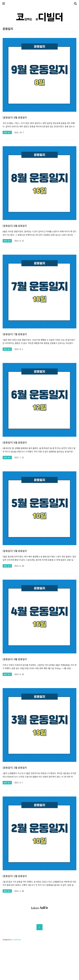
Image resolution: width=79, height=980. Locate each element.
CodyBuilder (16, 976)
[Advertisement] (39, 935)
